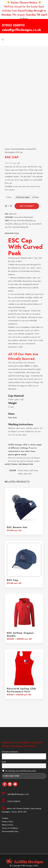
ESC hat (25, 224)
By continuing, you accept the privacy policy (19, 771)
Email (4, 762)
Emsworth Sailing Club (20, 227)
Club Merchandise (18, 149)
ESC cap (13, 220)
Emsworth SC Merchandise (24, 217)
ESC (10, 227)
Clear (36, 197)
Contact (5, 818)
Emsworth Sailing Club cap (26, 220)
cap (30, 224)
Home (7, 149)
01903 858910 (13, 25)
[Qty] (9, 206)
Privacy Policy (8, 822)
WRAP (27, 366)
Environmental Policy (10, 831)
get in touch (21, 455)
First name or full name (10, 752)
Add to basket (27, 206)
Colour (9, 197)
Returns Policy (8, 825)
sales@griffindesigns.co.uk (22, 30)
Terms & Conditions (10, 828)
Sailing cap (17, 224)
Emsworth (9, 224)
